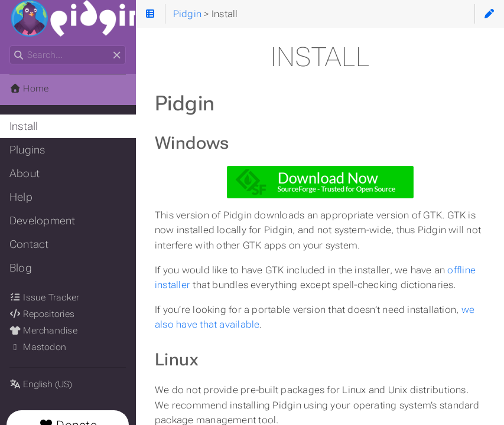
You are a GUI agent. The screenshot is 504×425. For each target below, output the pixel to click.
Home (29, 89)
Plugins (27, 150)
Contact (29, 244)
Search (10, 46)
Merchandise (43, 331)
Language (23, 377)
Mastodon (38, 347)
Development (43, 221)
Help (21, 197)
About (25, 174)
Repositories (42, 314)
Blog (21, 268)
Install (24, 126)
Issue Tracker (44, 297)
